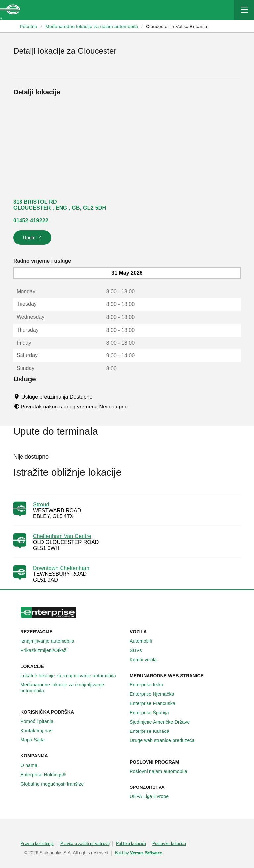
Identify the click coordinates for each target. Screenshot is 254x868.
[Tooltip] (99, 397)
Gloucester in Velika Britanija (177, 27)
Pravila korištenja (37, 844)
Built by (139, 853)
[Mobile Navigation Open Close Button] (244, 10)
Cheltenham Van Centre (62, 536)
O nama (33, 765)
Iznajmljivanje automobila (51, 641)
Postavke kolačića (169, 844)
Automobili (145, 641)
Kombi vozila (147, 660)
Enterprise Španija (153, 713)
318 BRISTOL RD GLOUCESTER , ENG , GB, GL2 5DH (60, 205)
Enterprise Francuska (156, 703)
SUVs (139, 650)
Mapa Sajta (36, 740)
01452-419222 (31, 220)
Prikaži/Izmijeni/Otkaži (48, 650)
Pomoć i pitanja (41, 721)
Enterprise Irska (150, 685)
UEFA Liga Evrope (153, 796)
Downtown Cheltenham (61, 568)
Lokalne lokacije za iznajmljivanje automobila (72, 676)
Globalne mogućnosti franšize (56, 784)
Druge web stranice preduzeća (166, 740)
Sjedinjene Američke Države (163, 722)
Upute (33, 240)
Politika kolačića (131, 844)
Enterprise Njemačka (156, 694)
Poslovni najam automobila (162, 771)
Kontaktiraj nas (40, 731)
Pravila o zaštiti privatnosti (85, 844)
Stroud (41, 504)
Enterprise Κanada (153, 731)
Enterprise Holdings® (47, 775)
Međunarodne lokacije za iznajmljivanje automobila (72, 688)
